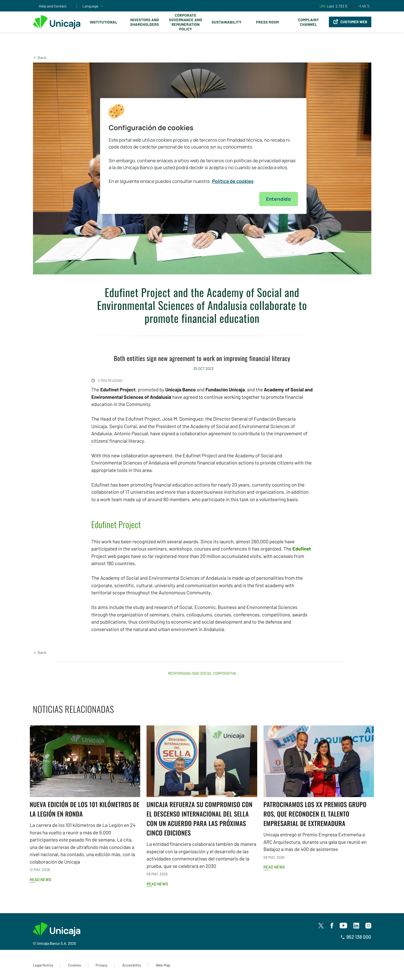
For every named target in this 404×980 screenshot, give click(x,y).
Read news (41, 880)
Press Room (267, 22)
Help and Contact (53, 6)
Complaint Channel (308, 22)
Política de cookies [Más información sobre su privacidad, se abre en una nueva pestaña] (233, 181)
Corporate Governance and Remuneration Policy (186, 22)
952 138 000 (356, 937)
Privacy (102, 965)
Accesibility (132, 965)
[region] (203, 156)
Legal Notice (43, 965)
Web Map (163, 965)
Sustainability (227, 22)
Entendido (279, 199)
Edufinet (302, 549)
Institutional (104, 22)
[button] (40, 57)
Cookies (74, 965)
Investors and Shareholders (145, 22)
